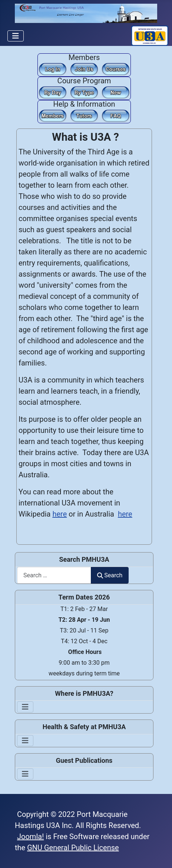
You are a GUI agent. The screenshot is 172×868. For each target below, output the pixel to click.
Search (110, 575)
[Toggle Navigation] (16, 36)
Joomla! (30, 837)
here (59, 514)
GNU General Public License (73, 848)
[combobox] (54, 575)
